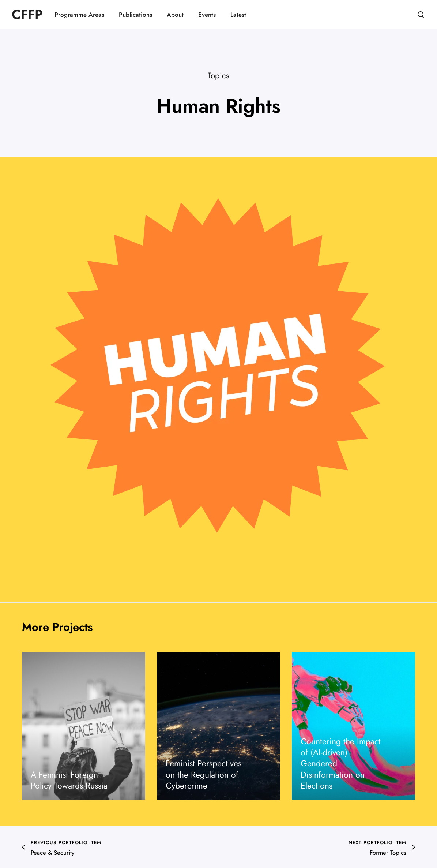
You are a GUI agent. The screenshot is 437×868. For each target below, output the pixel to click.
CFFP (27, 15)
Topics (218, 75)
